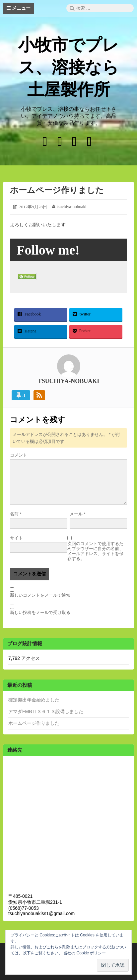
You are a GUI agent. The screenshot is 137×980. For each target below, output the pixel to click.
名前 (16, 514)
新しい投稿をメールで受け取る (40, 612)
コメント (19, 455)
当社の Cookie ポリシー (85, 953)
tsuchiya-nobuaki (72, 206)
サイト (16, 538)
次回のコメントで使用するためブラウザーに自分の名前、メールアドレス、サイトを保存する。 (95, 551)
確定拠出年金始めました (34, 700)
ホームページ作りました (57, 190)
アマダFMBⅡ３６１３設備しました (46, 711)
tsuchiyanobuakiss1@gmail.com (41, 913)
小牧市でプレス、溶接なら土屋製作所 (68, 67)
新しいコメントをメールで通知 (40, 595)
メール (78, 514)
